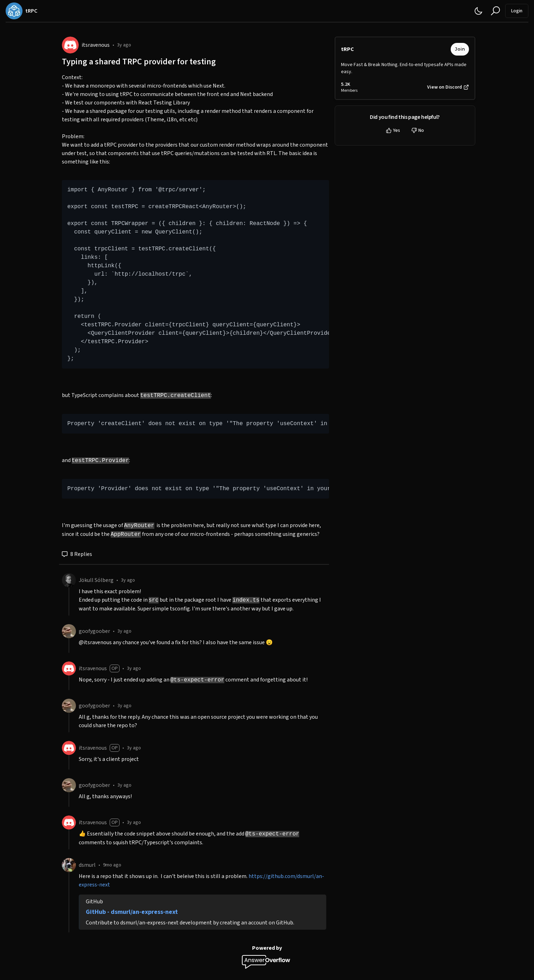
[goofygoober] (69, 631)
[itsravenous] (70, 45)
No (418, 130)
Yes (393, 130)
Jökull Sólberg (96, 580)
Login (517, 11)
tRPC (348, 49)
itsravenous (96, 45)
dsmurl (87, 865)
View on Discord (448, 87)
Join (460, 49)
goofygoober (94, 631)
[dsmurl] (69, 865)
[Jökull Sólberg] (69, 580)
